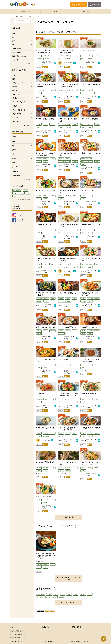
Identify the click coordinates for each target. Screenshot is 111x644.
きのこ (74, 196)
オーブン (15, 167)
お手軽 (46, 199)
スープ (68, 331)
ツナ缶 (39, 436)
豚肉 (28, 193)
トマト (53, 159)
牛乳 (15, 193)
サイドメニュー (62, 334)
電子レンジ (16, 171)
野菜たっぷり (68, 93)
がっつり (39, 334)
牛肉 (90, 90)
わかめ (83, 196)
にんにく (90, 468)
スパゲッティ (71, 233)
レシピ (55, 11)
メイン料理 (46, 59)
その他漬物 (97, 124)
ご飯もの (39, 433)
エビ (97, 264)
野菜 (17, 16)
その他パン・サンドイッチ (86, 159)
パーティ (25, 190)
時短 (15, 196)
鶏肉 (61, 264)
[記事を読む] (40, 561)
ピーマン (39, 402)
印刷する (49, 611)
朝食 (83, 164)
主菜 (39, 93)
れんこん (61, 90)
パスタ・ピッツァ (62, 233)
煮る (14, 163)
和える (14, 137)
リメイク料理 (39, 399)
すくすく (61, 56)
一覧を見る (29, 64)
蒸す (14, 141)
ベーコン (39, 56)
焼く (14, 146)
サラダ (14, 106)
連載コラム (86, 11)
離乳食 (68, 56)
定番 (83, 368)
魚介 (97, 196)
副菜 (61, 127)
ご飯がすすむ (39, 301)
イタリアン (53, 365)
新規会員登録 (77, 627)
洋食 (97, 162)
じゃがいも (61, 433)
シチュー (61, 196)
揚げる (14, 154)
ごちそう (22, 193)
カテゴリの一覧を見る (26, 200)
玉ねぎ (75, 230)
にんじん (53, 565)
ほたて (68, 159)
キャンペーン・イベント (80, 642)
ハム (61, 331)
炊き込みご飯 (46, 56)
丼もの (83, 90)
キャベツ (39, 468)
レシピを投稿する (48, 642)
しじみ (39, 264)
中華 (83, 436)
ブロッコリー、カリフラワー (65, 59)
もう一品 (68, 127)
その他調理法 (17, 176)
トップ (12, 16)
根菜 (46, 124)
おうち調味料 (68, 399)
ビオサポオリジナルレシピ (19, 634)
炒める (14, 150)
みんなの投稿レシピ (17, 190)
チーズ (52, 124)
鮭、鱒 (68, 196)
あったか (46, 233)
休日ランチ (97, 365)
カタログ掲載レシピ (17, 631)
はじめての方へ (25, 11)
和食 (46, 93)
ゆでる (14, 158)
